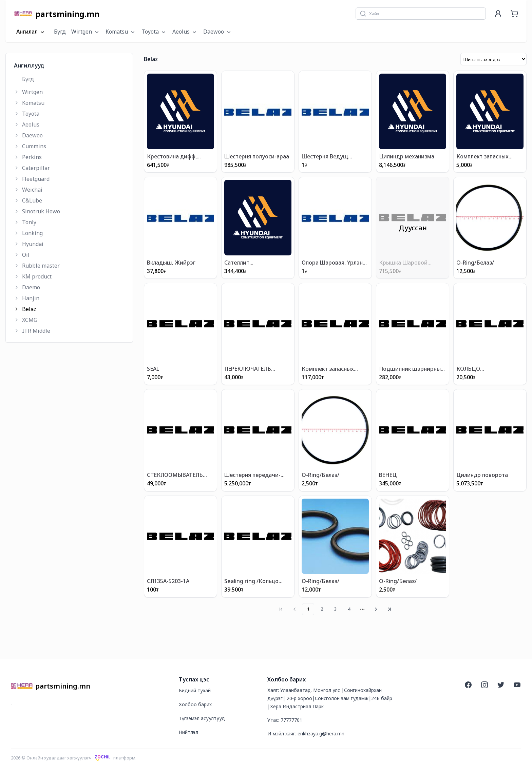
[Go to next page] (376, 609)
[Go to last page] (389, 609)
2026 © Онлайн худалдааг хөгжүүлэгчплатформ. (74, 758)
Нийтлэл (188, 732)
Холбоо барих (195, 704)
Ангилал (31, 32)
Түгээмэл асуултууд (202, 718)
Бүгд (60, 32)
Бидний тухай (195, 690)
